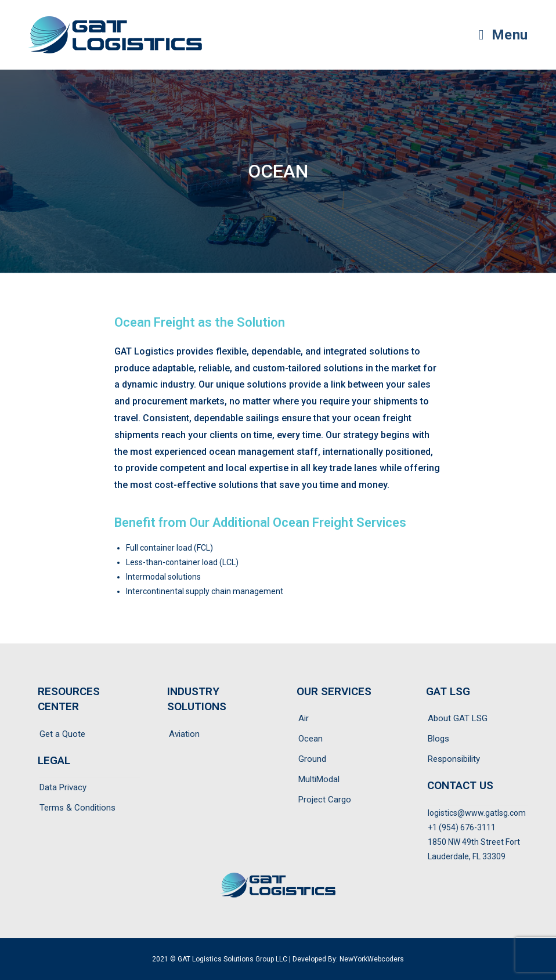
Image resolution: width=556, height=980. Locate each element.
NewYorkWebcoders (372, 959)
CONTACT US (460, 785)
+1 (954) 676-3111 (462, 827)
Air (304, 718)
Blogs (438, 739)
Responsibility (454, 759)
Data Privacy (63, 787)
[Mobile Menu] (503, 35)
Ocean (311, 739)
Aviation (184, 734)
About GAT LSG (458, 718)
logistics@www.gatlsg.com (477, 813)
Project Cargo (325, 800)
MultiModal (319, 779)
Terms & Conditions (77, 808)
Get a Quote (62, 734)
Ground (312, 759)
